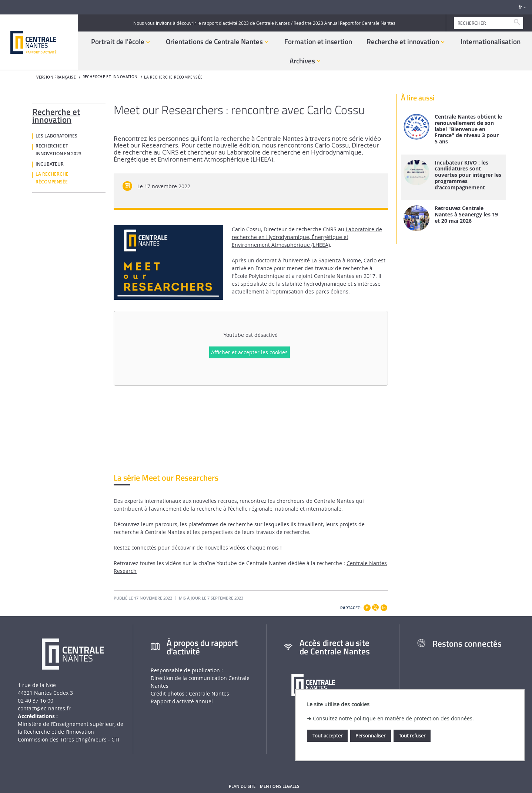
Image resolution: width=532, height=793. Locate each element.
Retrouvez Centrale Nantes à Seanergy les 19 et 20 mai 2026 (466, 215)
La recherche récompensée (173, 77)
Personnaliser (370, 736)
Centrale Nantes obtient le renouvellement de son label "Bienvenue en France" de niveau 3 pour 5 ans (468, 129)
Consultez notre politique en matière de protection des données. (393, 718)
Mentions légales (280, 786)
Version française (56, 77)
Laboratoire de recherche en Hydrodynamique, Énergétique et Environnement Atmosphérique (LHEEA (307, 237)
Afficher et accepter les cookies (249, 352)
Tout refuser (412, 736)
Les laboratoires (56, 136)
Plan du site (242, 786)
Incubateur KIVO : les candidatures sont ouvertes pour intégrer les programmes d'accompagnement (468, 175)
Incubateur (50, 164)
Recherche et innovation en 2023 (58, 150)
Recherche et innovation (56, 114)
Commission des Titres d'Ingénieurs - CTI (68, 739)
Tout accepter (327, 736)
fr (520, 7)
